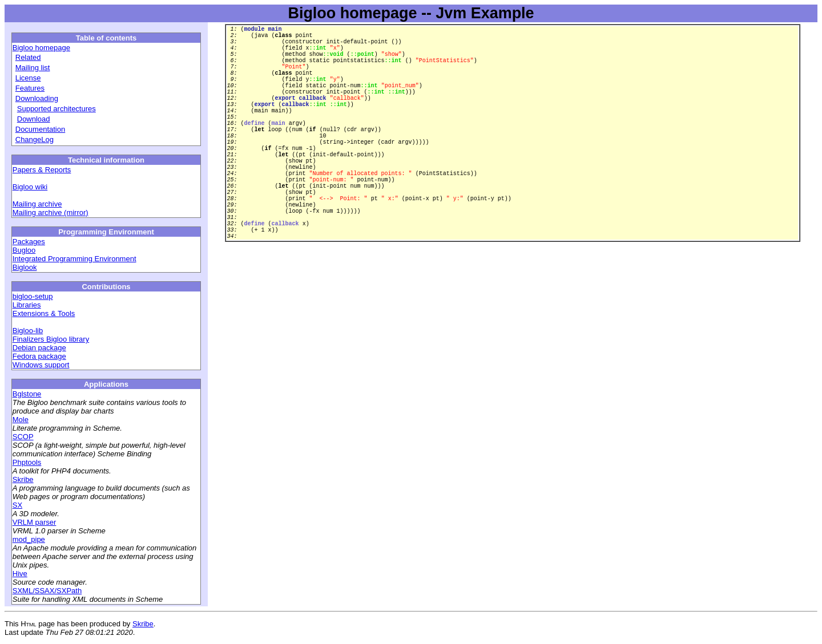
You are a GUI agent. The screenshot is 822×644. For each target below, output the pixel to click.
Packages (29, 242)
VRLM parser (35, 522)
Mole (21, 420)
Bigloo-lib (28, 331)
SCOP (23, 437)
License (28, 78)
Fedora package (39, 356)
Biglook (25, 267)
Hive (20, 574)
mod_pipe (29, 539)
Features (30, 88)
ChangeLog (35, 139)
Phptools (27, 462)
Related (28, 57)
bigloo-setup (33, 296)
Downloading (37, 98)
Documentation (40, 129)
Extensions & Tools (44, 313)
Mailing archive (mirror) (51, 212)
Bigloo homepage (41, 48)
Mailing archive (37, 204)
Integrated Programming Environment (74, 259)
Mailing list (33, 68)
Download (34, 119)
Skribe (23, 479)
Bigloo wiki (30, 187)
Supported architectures (57, 109)
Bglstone (27, 394)
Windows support (41, 365)
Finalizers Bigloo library (51, 339)
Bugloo (24, 250)
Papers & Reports (42, 170)
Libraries (27, 305)
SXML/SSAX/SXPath (47, 591)
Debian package (39, 348)
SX (17, 505)
